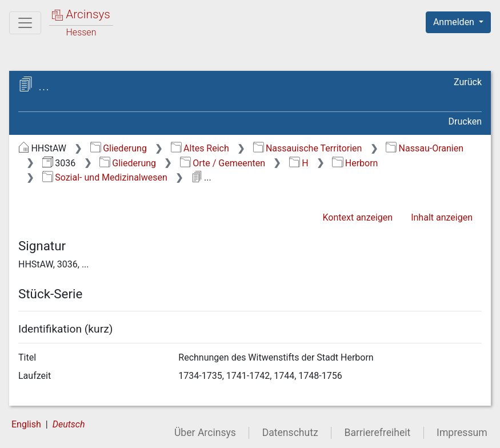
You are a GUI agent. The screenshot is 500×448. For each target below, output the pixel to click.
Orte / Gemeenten (223, 163)
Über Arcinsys (205, 433)
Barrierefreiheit (378, 433)
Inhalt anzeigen (442, 217)
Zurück (468, 82)
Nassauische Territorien (308, 148)
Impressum (462, 433)
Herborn (355, 163)
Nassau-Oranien (425, 148)
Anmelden (455, 22)
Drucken (465, 121)
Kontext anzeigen (357, 217)
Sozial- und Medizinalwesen (105, 177)
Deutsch (69, 424)
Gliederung (119, 148)
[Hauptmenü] (25, 23)
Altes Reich (200, 148)
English (26, 424)
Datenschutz (290, 433)
